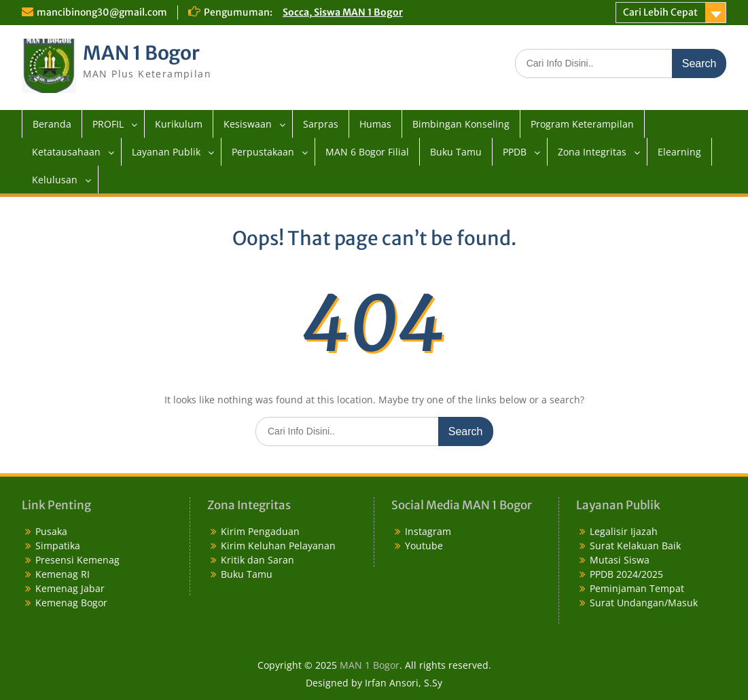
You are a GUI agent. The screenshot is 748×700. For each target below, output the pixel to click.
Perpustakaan (263, 152)
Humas (375, 124)
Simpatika (58, 546)
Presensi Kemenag (77, 560)
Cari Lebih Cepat (660, 12)
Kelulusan (55, 180)
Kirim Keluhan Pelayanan (278, 546)
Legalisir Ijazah (624, 531)
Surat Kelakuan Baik (635, 546)
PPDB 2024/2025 (626, 574)
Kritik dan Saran (257, 560)
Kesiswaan (248, 124)
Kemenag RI (63, 574)
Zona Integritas (592, 152)
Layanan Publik (166, 152)
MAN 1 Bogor (141, 53)
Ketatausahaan (66, 152)
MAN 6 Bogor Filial (367, 152)
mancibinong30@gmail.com (102, 12)
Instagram (428, 531)
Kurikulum (179, 124)
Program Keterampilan (582, 124)
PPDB (515, 152)
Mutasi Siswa (620, 560)
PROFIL (108, 124)
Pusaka (51, 531)
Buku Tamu (456, 152)
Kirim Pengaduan (260, 531)
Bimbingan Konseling (461, 124)
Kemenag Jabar (70, 588)
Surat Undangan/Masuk (644, 603)
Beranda (52, 124)
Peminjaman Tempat (637, 588)
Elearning (679, 152)
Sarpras (321, 124)
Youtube (424, 546)
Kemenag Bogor (71, 603)
